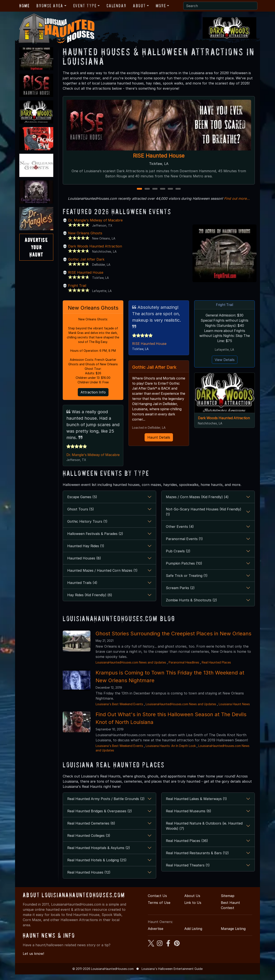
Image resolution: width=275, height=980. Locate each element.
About (139, 6)
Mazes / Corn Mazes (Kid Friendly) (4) (197, 502)
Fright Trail (77, 286)
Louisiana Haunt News (234, 710)
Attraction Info (93, 392)
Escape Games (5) (82, 502)
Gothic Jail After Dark (86, 259)
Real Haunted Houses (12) (89, 878)
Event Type (85, 6)
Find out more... (237, 198)
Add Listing (193, 934)
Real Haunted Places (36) (187, 846)
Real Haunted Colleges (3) (89, 841)
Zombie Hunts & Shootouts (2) (191, 606)
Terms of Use (159, 908)
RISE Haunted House (159, 156)
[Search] (220, 6)
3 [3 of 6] (155, 189)
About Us (192, 901)
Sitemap (228, 901)
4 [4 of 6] (163, 189)
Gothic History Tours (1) (87, 527)
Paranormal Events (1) (184, 544)
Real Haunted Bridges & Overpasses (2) (100, 817)
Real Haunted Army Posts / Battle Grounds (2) (106, 804)
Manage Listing (233, 934)
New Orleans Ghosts (85, 233)
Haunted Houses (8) (84, 564)
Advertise (156, 934)
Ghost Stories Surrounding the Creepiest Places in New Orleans (173, 639)
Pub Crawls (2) (178, 557)
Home (24, 6)
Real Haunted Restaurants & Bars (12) (197, 859)
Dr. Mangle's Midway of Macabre (95, 220)
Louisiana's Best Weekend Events (119, 710)
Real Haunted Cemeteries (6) (91, 829)
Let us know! (33, 959)
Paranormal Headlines (184, 668)
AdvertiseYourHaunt (36, 247)
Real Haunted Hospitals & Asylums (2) (99, 853)
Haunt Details (159, 443)
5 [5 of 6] (170, 189)
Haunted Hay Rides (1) (86, 551)
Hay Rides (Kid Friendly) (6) (90, 601)
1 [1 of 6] (140, 189)
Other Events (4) (180, 532)
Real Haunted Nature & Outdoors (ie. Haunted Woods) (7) (204, 831)
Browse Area (50, 6)
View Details (225, 360)
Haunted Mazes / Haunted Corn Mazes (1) (102, 576)
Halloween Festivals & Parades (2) (95, 539)
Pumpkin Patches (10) (184, 569)
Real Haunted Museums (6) (189, 817)
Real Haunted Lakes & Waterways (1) (196, 804)
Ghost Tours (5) (81, 515)
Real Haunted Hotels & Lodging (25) (97, 866)
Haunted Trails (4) (82, 588)
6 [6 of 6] (178, 189)
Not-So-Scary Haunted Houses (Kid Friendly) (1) (204, 517)
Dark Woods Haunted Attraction (95, 246)
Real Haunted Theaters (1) (188, 871)
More (161, 6)
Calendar (116, 6)
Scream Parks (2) (180, 593)
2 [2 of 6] (147, 189)
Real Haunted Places (216, 668)
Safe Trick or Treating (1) (187, 581)
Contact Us (157, 901)
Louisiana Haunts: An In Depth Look (171, 751)
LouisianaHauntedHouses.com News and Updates (131, 668)
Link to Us (193, 908)
